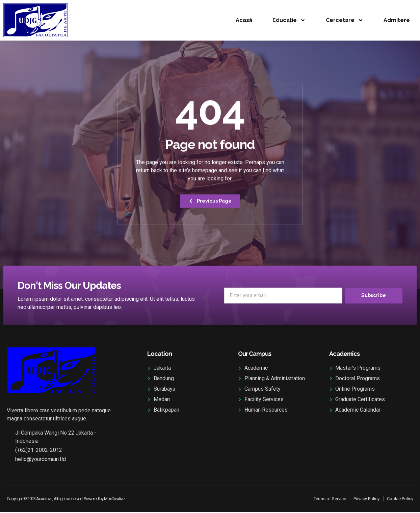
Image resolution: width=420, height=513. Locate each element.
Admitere (397, 20)
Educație (289, 20)
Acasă (244, 20)
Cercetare (345, 20)
